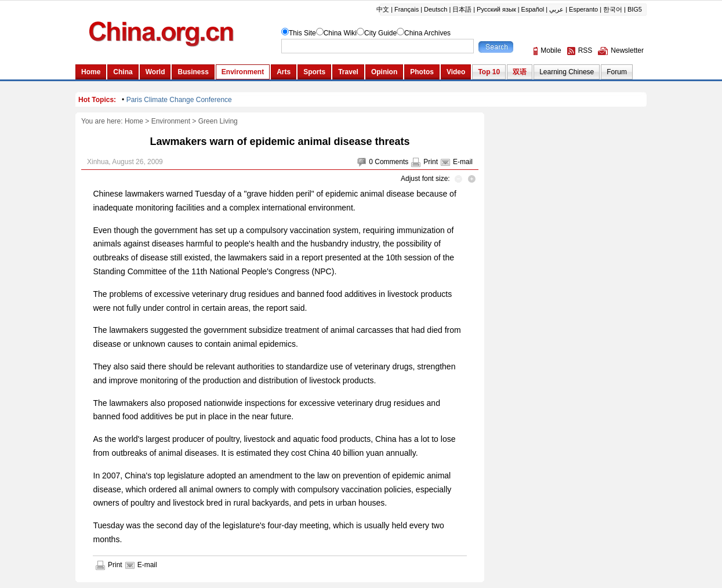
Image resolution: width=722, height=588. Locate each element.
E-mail (463, 162)
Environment (171, 121)
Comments (391, 162)
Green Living (218, 121)
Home (134, 121)
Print (431, 162)
